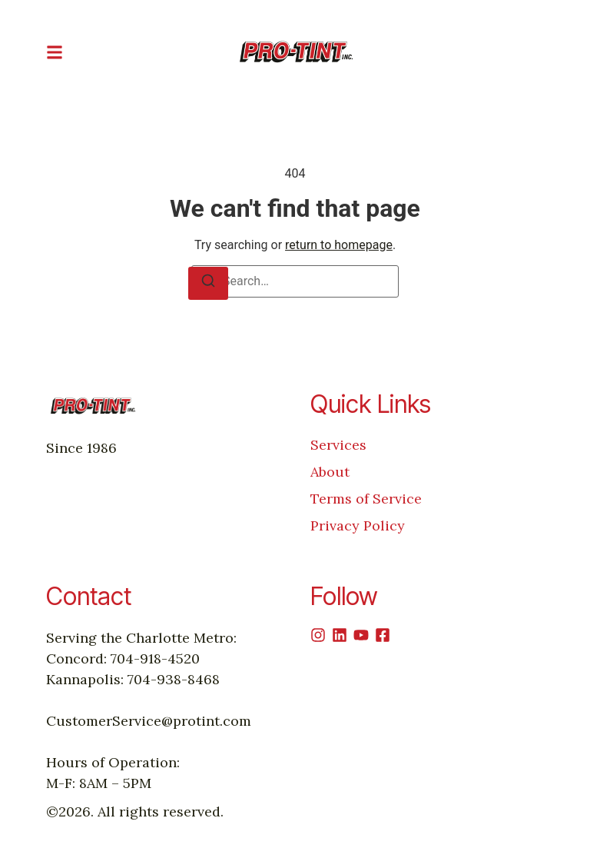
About (330, 472)
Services (338, 445)
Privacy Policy (358, 525)
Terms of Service (366, 499)
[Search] (208, 283)
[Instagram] (318, 635)
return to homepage (339, 245)
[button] (55, 52)
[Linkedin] (340, 635)
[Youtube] (361, 635)
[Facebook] (383, 635)
